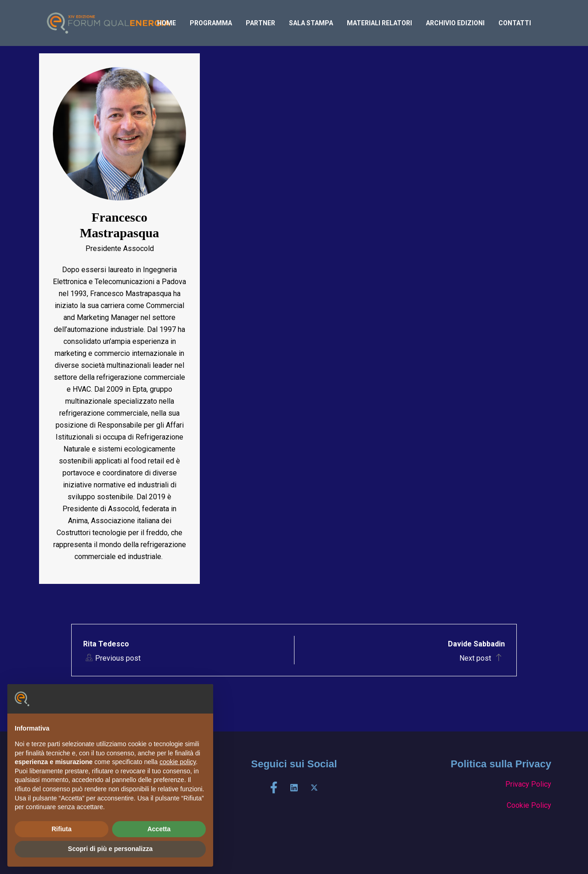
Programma (211, 23)
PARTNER (260, 23)
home (167, 23)
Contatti (515, 23)
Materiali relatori (379, 23)
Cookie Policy (529, 805)
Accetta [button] (159, 829)
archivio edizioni (455, 23)
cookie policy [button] (178, 762)
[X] (314, 788)
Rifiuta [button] (62, 829)
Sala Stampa (311, 23)
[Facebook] (274, 788)
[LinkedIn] (294, 788)
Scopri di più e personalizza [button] (110, 849)
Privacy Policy (528, 784)
